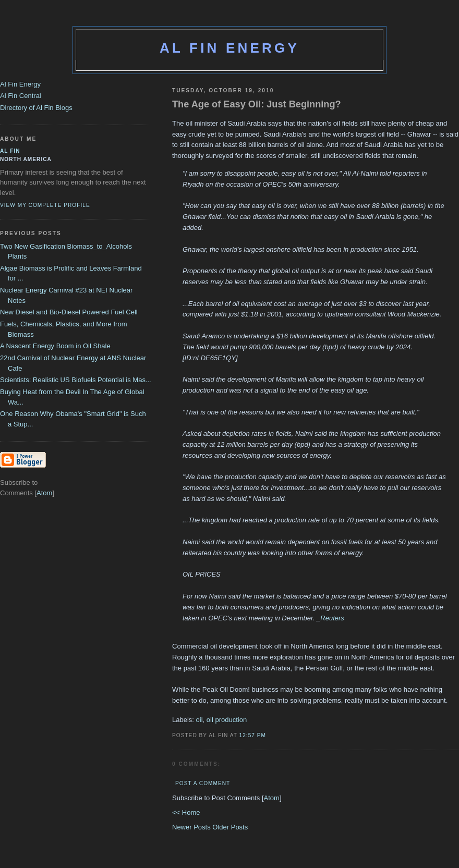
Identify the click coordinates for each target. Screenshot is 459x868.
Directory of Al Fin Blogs (36, 108)
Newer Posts (192, 827)
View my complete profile (45, 205)
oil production (227, 720)
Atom (272, 798)
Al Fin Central (21, 96)
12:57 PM (253, 735)
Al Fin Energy (229, 48)
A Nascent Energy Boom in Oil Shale (55, 346)
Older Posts (230, 827)
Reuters (332, 618)
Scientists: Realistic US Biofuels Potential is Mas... (76, 380)
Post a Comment (203, 783)
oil (200, 720)
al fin (10, 151)
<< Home (186, 812)
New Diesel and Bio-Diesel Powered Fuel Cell (69, 312)
